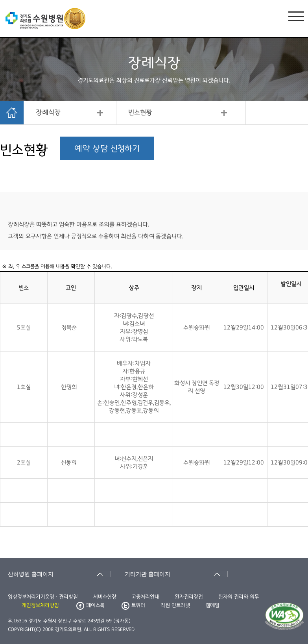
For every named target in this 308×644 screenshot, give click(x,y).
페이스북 (90, 605)
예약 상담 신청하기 (107, 148)
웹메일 (212, 605)
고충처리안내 (146, 597)
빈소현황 (140, 113)
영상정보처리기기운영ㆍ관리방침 (43, 597)
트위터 (133, 605)
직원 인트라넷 (175, 605)
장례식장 (48, 113)
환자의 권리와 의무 (239, 597)
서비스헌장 (105, 597)
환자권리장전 (189, 597)
